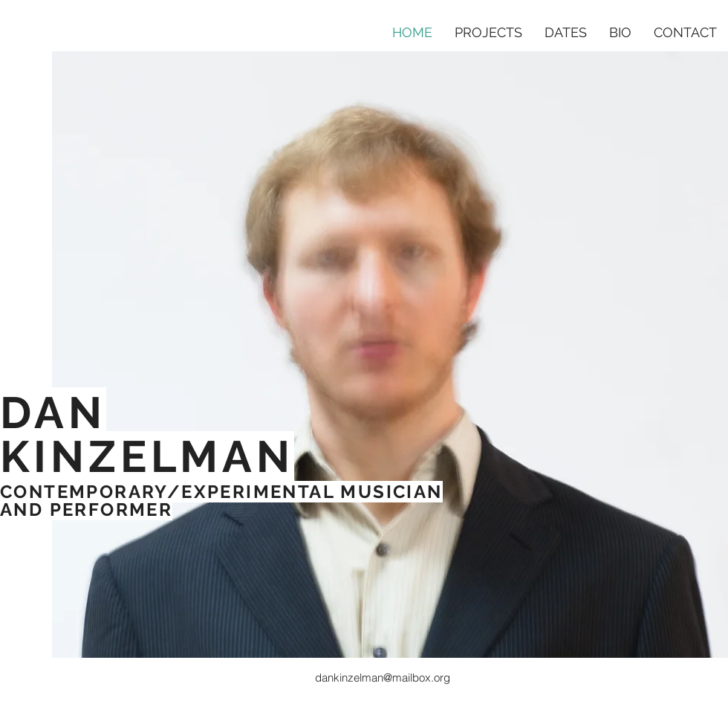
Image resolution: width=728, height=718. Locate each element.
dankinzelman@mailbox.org (383, 677)
